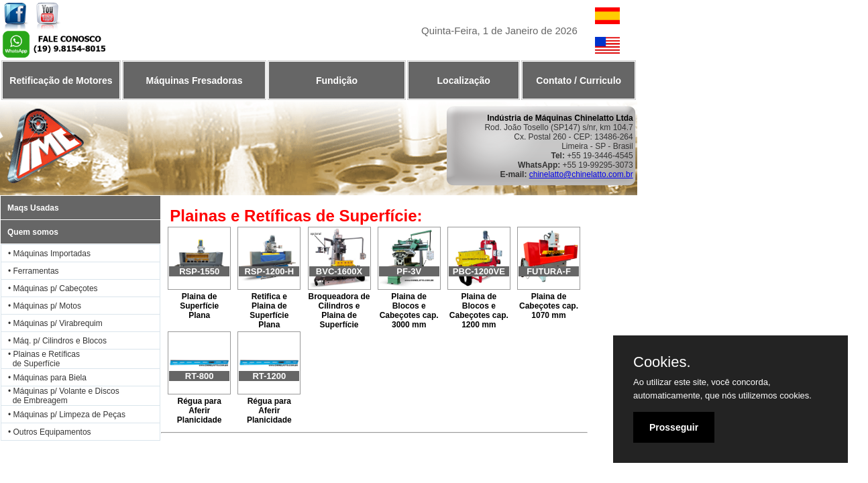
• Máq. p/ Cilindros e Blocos (57, 341)
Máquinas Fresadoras (194, 80)
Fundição (337, 80)
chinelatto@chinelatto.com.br (581, 174)
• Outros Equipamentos (50, 432)
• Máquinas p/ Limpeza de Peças (67, 415)
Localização (464, 80)
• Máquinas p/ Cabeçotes (53, 288)
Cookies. (662, 362)
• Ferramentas (34, 271)
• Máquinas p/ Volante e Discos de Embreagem (60, 396)
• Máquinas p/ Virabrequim (55, 323)
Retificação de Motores (61, 80)
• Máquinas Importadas (49, 254)
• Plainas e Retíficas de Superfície (41, 359)
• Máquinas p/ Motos (45, 306)
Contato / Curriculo (579, 80)
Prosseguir (674, 427)
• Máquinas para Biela (47, 378)
